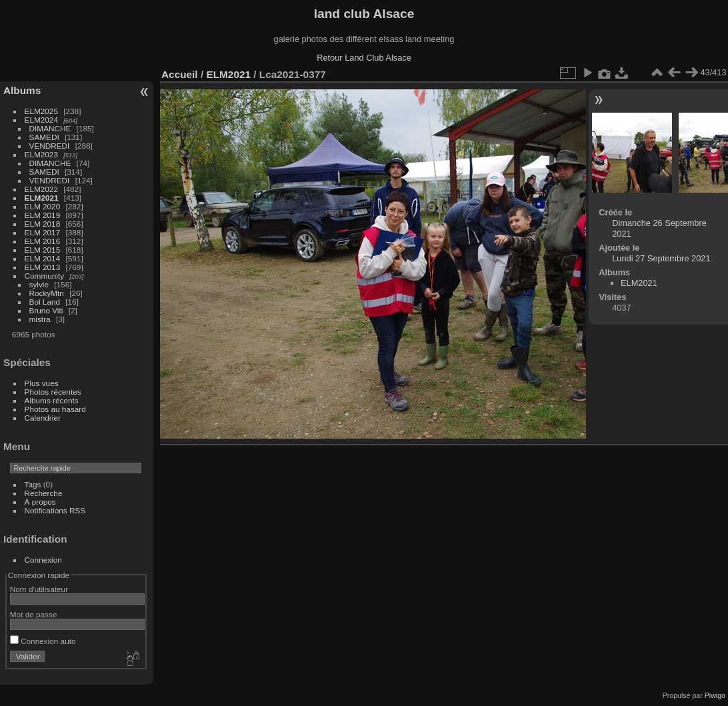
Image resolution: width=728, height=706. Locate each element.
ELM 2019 (43, 215)
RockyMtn (47, 293)
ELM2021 (42, 198)
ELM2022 (41, 189)
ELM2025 (41, 111)
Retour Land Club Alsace (364, 58)
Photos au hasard (55, 409)
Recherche (44, 493)
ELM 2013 (43, 267)
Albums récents (52, 400)
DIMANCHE (50, 128)
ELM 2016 (43, 241)
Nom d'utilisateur (39, 589)
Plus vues (42, 383)
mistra (40, 319)
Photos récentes (53, 392)
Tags (33, 484)
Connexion (43, 560)
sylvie (39, 284)
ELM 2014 (43, 258)
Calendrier (43, 418)
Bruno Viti (46, 310)
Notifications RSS (55, 510)
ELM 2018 (43, 224)
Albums (22, 90)
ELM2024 (41, 120)
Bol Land (45, 302)
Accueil (180, 74)
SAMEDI (44, 137)
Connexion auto (43, 641)
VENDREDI (50, 146)
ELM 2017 (43, 232)
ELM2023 (41, 154)
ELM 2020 (43, 206)
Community (45, 276)
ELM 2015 (43, 250)
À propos (40, 502)
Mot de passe (34, 614)
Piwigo (715, 695)
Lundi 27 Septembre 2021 (661, 258)
